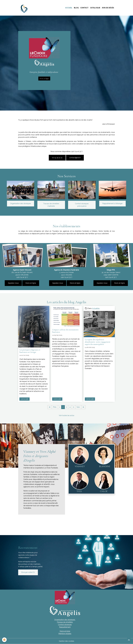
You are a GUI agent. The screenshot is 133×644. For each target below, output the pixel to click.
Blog (76, 8)
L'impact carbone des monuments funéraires (65, 331)
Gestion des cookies (66, 641)
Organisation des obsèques (21, 203)
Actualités (96, 308)
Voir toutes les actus (67, 415)
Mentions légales (65, 634)
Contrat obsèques (65, 625)
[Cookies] (4, 640)
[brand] (25, 8)
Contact (84, 8)
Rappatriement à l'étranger (112, 203)
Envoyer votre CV (28, 572)
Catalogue (95, 8)
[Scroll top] (129, 640)
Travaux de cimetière (65, 622)
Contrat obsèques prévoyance (82, 205)
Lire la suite (24, 399)
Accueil (69, 8)
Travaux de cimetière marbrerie (51, 205)
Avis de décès (108, 8)
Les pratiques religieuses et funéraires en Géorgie (30, 351)
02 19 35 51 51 (57, 158)
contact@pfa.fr (75, 158)
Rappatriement (65, 627)
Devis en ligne (44, 79)
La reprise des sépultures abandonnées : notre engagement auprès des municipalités (98, 342)
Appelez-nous (13, 283)
